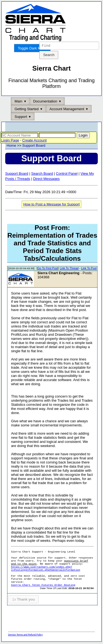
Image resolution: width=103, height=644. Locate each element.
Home (11, 146)
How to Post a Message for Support (51, 205)
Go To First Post (48, 269)
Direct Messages (46, 180)
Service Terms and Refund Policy (25, 635)
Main (18, 102)
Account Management (67, 110)
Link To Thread (69, 269)
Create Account (34, 141)
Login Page (10, 141)
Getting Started (27, 110)
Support (21, 117)
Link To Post (89, 269)
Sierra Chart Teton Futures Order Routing (43, 586)
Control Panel (67, 174)
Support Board (34, 146)
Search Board (42, 174)
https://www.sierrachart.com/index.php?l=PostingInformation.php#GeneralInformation (46, 569)
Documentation (45, 102)
